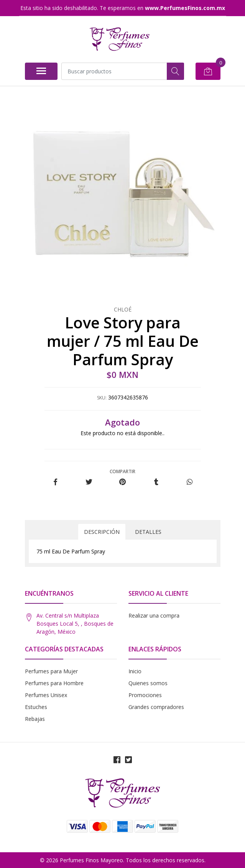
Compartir (122, 471)
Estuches (36, 707)
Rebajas (35, 719)
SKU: (102, 398)
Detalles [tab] (148, 532)
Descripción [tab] (102, 532)
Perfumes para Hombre (54, 683)
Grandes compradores (156, 707)
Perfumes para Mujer (51, 671)
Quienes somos (148, 683)
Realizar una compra (154, 615)
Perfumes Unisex (46, 695)
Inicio (135, 671)
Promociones (145, 695)
